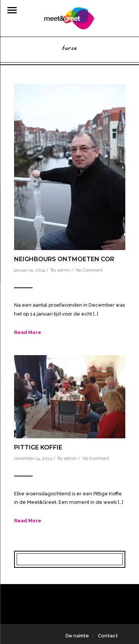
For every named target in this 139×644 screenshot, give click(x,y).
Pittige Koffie (38, 447)
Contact (108, 636)
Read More (28, 332)
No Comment (89, 270)
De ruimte (77, 636)
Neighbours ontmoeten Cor (64, 259)
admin (64, 270)
